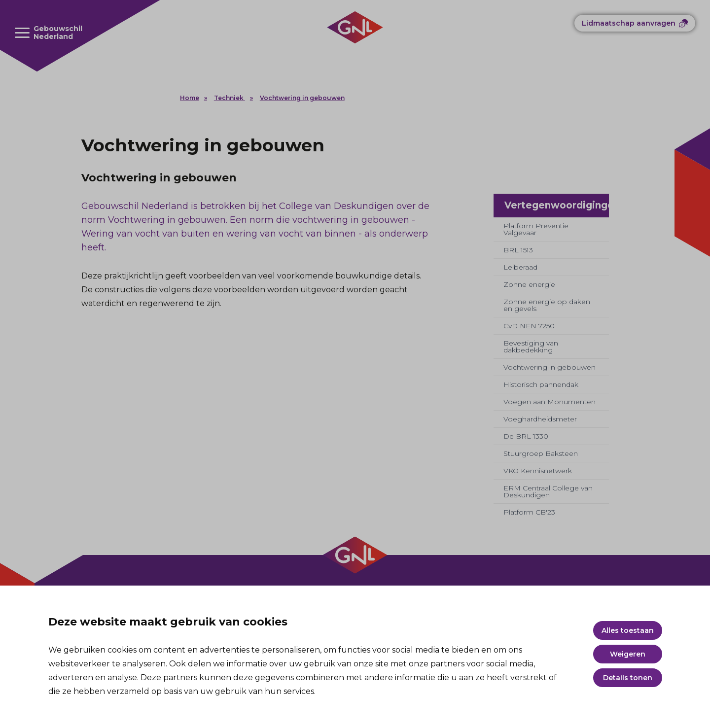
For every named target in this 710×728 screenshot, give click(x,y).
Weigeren (628, 654)
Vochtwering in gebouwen (302, 98)
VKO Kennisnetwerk (538, 471)
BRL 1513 (518, 250)
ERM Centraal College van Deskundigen (548, 491)
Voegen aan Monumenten (550, 402)
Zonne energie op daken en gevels (547, 305)
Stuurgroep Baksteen (541, 453)
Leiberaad (520, 267)
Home (190, 98)
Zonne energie (529, 284)
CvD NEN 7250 (529, 326)
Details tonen (628, 678)
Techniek (230, 98)
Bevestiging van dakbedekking (531, 347)
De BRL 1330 (526, 436)
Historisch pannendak (541, 384)
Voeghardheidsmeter (540, 419)
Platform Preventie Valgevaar (536, 229)
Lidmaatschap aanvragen (629, 23)
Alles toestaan (628, 630)
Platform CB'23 (529, 512)
